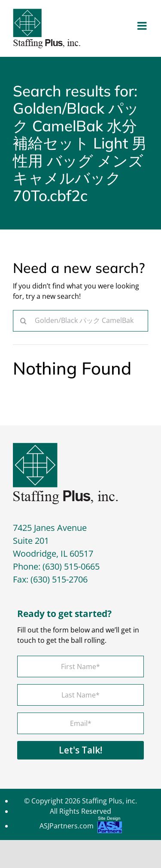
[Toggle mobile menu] (143, 26)
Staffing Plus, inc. (109, 801)
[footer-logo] (65, 446)
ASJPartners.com (81, 827)
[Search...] (80, 321)
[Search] (24, 321)
